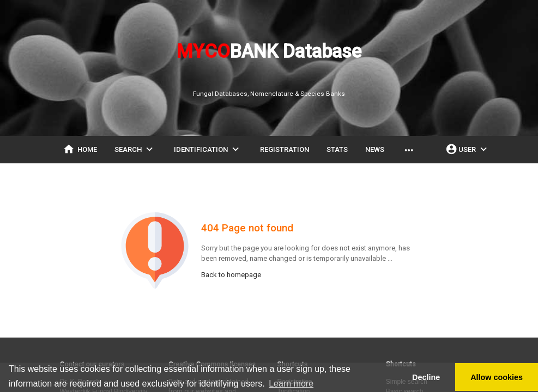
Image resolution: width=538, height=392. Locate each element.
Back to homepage (231, 275)
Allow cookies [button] (497, 377)
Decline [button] (426, 377)
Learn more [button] (291, 384)
